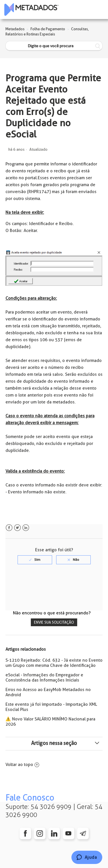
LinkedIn (26, 528)
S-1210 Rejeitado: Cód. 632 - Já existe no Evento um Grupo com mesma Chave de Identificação (54, 663)
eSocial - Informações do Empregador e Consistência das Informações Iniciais (44, 678)
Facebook (9, 528)
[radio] (35, 560)
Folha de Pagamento (48, 29)
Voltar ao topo (22, 765)
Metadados (15, 29)
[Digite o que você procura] (54, 46)
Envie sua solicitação (54, 622)
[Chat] (87, 857)
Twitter (17, 528)
